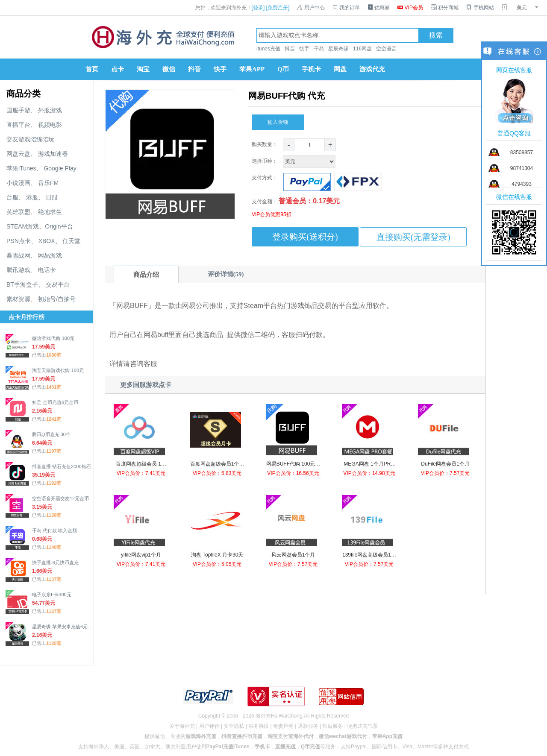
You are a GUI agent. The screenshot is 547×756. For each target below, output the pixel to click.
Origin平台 (59, 226)
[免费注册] (278, 8)
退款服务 (308, 726)
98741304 (522, 168)
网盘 (340, 69)
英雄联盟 (18, 212)
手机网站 (480, 8)
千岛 (319, 49)
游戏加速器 (53, 154)
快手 (304, 49)
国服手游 (18, 110)
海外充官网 (162, 37)
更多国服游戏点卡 (146, 385)
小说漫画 (18, 183)
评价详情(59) (226, 274)
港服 (32, 197)
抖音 (290, 49)
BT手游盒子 (22, 284)
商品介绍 (146, 275)
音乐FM (48, 183)
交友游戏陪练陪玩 (30, 139)
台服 (12, 197)
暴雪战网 (18, 255)
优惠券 (379, 8)
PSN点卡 (19, 241)
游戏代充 (372, 69)
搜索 (436, 35)
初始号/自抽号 (57, 299)
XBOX (47, 241)
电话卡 (47, 270)
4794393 (522, 184)
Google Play (60, 168)
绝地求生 (50, 212)
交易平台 (58, 284)
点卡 (118, 69)
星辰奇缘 (338, 49)
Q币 (283, 69)
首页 (92, 69)
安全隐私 (234, 726)
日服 (52, 197)
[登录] (258, 8)
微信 (169, 69)
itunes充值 (268, 49)
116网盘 (362, 49)
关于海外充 (182, 726)
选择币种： (294, 161)
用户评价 (209, 726)
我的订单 (346, 8)
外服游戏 (50, 110)
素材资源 (18, 299)
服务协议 (259, 726)
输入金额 (278, 120)
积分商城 (445, 8)
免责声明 (283, 726)
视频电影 (50, 125)
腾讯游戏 (18, 270)
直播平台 (18, 125)
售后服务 (332, 726)
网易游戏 (50, 255)
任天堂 (71, 241)
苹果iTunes (21, 168)
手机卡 (311, 69)
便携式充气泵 (362, 726)
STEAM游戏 (23, 226)
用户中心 (311, 8)
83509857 (522, 152)
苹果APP (252, 69)
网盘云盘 (18, 154)
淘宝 (143, 69)
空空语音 (386, 49)
